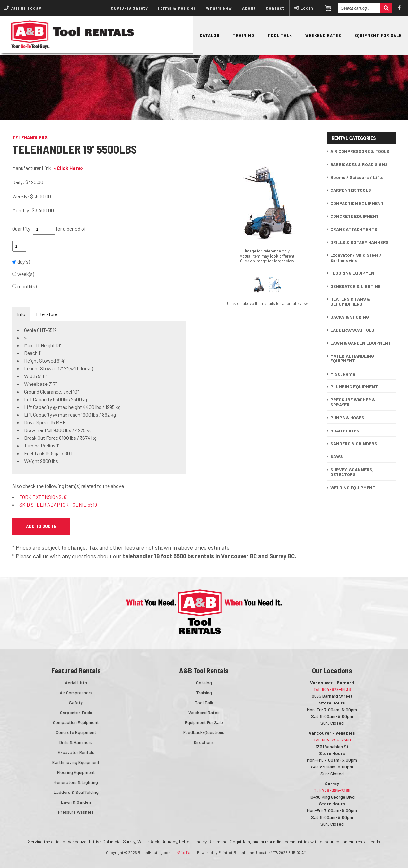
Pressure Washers (76, 812)
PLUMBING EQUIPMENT (354, 387)
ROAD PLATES (345, 431)
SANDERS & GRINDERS (354, 443)
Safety (76, 702)
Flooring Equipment (76, 772)
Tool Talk (280, 35)
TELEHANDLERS (30, 137)
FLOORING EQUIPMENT (354, 273)
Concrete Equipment (76, 732)
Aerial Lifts (76, 682)
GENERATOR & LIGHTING (356, 286)
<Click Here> (69, 168)
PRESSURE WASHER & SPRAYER (353, 402)
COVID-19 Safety (129, 8)
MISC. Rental (343, 374)
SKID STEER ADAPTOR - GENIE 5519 (58, 505)
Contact (275, 8)
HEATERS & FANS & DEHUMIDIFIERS (350, 301)
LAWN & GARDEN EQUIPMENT (361, 343)
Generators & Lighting (76, 782)
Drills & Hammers (76, 742)
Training (243, 35)
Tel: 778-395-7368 (332, 790)
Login (304, 8)
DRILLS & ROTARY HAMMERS (360, 242)
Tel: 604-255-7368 (332, 740)
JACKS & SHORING (350, 317)
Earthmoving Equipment (76, 762)
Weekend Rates (323, 35)
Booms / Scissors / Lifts (357, 177)
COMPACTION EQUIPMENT (357, 203)
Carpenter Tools (76, 712)
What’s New (219, 8)
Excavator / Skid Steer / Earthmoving (356, 257)
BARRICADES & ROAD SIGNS (359, 164)
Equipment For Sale (378, 35)
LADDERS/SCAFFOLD (352, 330)
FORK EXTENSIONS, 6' (43, 497)
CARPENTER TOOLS (351, 190)
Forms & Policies (177, 8)
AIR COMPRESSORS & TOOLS (360, 151)
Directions (204, 742)
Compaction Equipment (76, 722)
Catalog (210, 35)
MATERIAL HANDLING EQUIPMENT (352, 358)
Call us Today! (24, 8)
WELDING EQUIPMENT (353, 487)
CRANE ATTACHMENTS (354, 229)
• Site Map (184, 852)
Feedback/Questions (204, 732)
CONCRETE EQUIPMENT (355, 216)
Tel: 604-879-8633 (332, 689)
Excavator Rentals (76, 752)
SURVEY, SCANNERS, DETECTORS (352, 472)
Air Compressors (76, 692)
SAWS (337, 456)
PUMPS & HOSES (347, 417)
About (249, 8)
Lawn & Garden (76, 802)
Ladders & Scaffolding (76, 792)
